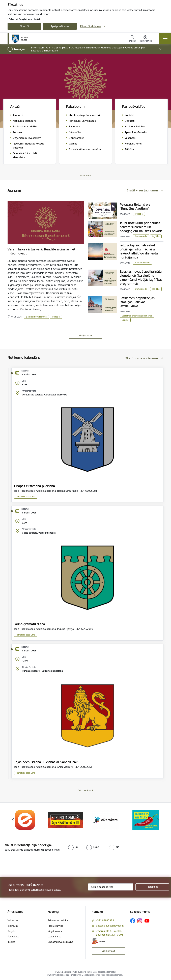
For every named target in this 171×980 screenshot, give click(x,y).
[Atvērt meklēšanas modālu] (132, 39)
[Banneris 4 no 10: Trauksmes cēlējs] (146, 820)
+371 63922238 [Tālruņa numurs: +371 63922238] (105, 920)
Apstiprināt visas (60, 26)
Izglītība (156, 236)
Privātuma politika (58, 920)
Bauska (125, 320)
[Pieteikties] (152, 887)
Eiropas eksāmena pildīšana (34, 486)
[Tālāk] (158, 820)
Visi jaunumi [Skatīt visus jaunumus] (85, 335)
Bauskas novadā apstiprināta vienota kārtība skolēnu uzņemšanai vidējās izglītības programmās (141, 278)
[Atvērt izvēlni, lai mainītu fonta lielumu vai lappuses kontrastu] (145, 39)
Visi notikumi (86, 790)
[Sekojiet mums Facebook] (133, 921)
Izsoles (11, 942)
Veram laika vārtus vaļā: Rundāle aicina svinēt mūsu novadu (41, 251)
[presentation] (28, 864)
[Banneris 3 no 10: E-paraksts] (106, 820)
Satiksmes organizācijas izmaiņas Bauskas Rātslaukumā (137, 302)
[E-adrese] (98, 941)
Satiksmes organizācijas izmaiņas (137, 316)
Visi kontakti (109, 951)
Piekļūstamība (56, 926)
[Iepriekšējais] (13, 820)
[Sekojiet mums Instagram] (140, 921)
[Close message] (160, 49)
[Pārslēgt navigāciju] (165, 39)
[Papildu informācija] (108, 941)
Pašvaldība (13, 936)
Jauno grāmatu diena (30, 624)
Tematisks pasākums (26, 497)
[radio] (73, 847)
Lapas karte (54, 936)
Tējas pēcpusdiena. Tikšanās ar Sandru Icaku (47, 762)
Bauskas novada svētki (36, 317)
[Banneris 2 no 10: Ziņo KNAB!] (65, 820)
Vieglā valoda (55, 931)
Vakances (13, 920)
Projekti (12, 931)
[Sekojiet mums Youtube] (147, 921)
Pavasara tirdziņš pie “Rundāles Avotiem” (135, 207)
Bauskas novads (142, 263)
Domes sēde (141, 236)
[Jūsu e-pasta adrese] (111, 887)
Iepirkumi (13, 926)
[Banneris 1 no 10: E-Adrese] (25, 820)
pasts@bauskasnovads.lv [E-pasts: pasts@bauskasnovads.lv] (110, 926)
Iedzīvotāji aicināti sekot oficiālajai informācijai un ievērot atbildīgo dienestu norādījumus (139, 251)
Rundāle (56, 317)
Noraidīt (24, 26)
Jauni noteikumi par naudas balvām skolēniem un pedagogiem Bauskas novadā (141, 227)
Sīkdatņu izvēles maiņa (60, 942)
